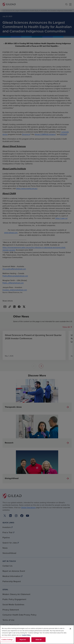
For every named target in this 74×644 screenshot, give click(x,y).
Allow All (38, 640)
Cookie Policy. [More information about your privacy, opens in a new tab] (26, 635)
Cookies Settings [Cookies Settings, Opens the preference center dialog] (7, 640)
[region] (37, 635)
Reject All (23, 640)
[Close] (70, 629)
